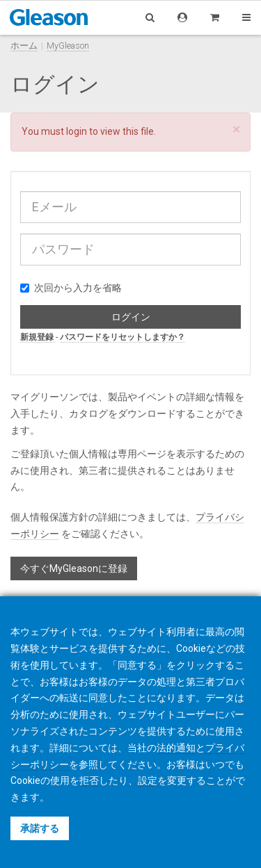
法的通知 (176, 748)
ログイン (131, 317)
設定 (148, 780)
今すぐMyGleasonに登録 (74, 568)
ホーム (24, 46)
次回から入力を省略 (71, 288)
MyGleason (68, 46)
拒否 (89, 780)
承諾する (40, 828)
